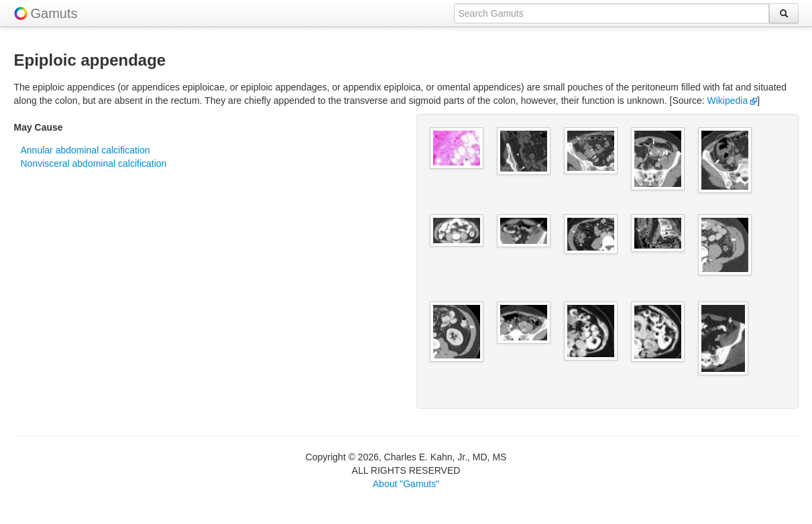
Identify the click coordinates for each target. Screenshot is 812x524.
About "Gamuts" (406, 484)
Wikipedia (733, 101)
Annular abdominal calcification (85, 150)
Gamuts (54, 13)
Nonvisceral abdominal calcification (94, 163)
